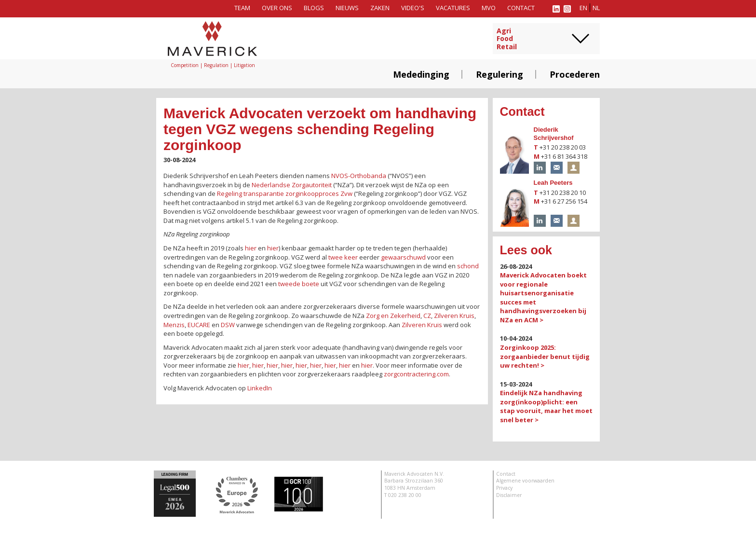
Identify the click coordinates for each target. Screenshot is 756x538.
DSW (228, 325)
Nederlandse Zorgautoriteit (292, 185)
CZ (427, 316)
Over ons (277, 8)
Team (242, 8)
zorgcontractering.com (416, 374)
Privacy (504, 488)
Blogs (314, 8)
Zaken (380, 8)
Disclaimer (509, 495)
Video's (413, 8)
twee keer (343, 257)
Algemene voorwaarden (525, 481)
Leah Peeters (553, 183)
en (583, 8)
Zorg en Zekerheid (393, 316)
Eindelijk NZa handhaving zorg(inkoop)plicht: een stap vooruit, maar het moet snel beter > (546, 406)
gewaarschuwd (403, 257)
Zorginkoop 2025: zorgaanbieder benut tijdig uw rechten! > (545, 356)
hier (251, 248)
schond (468, 266)
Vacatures (453, 8)
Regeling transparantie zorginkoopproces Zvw (285, 193)
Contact (521, 8)
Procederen (575, 74)
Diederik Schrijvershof (554, 134)
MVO (489, 8)
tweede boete (299, 284)
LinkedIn (260, 388)
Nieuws (347, 8)
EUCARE (199, 325)
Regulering (499, 74)
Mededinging (421, 74)
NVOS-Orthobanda (359, 176)
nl (596, 8)
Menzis (174, 325)
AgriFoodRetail (507, 39)
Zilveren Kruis (454, 316)
